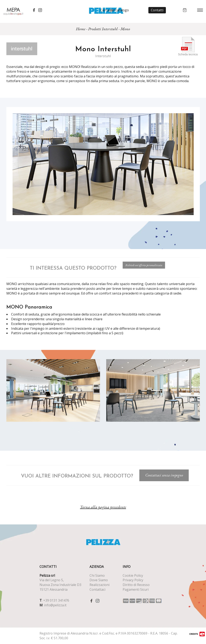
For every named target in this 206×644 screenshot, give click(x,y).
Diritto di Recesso (136, 585)
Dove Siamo (99, 580)
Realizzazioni (100, 585)
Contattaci (97, 589)
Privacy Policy (133, 580)
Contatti (157, 10)
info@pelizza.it (55, 605)
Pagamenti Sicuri (136, 589)
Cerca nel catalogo (115, 10)
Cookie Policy (133, 575)
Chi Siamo (97, 575)
